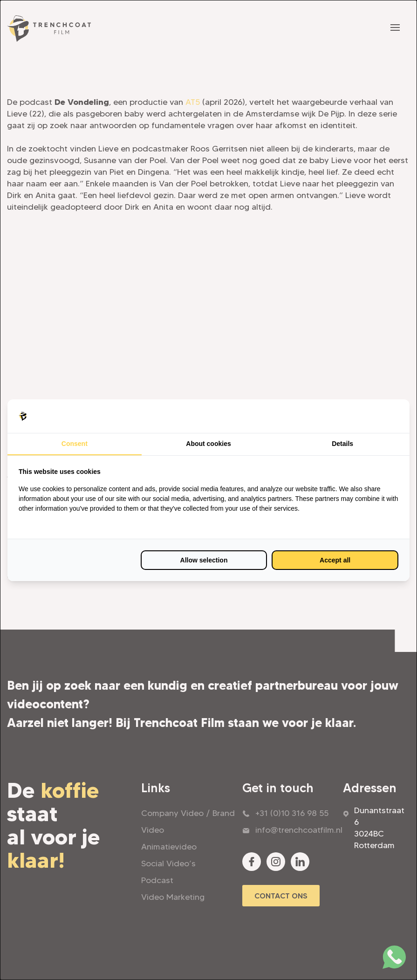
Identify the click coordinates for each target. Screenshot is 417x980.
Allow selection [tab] (204, 560)
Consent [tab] (75, 444)
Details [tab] (342, 444)
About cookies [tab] (208, 444)
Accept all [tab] (335, 560)
